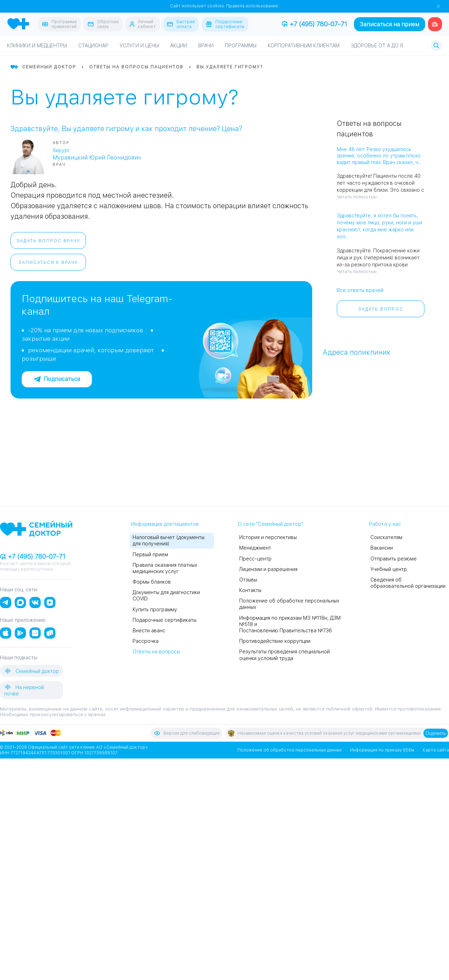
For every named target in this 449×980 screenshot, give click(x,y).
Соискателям (386, 537)
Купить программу (155, 610)
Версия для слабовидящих (187, 733)
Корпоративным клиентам (304, 46)
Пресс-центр (255, 559)
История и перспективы (268, 537)
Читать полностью (357, 197)
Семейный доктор (32, 671)
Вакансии (382, 548)
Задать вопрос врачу (48, 241)
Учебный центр (389, 569)
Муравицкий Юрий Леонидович (97, 158)
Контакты (250, 590)
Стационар (93, 46)
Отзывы (248, 580)
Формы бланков (152, 582)
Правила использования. (253, 6)
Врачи (206, 46)
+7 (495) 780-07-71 (314, 24)
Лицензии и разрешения (268, 569)
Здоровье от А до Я (377, 46)
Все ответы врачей (360, 290)
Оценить (436, 733)
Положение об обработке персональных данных (290, 750)
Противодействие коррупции (275, 641)
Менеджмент (255, 548)
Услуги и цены (139, 46)
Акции (179, 46)
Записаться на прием (390, 24)
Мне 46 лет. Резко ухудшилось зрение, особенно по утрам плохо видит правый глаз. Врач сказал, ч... (379, 156)
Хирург (61, 150)
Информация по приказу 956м (382, 750)
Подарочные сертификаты (165, 620)
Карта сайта (436, 750)
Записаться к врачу (48, 263)
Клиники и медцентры (37, 46)
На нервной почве (24, 690)
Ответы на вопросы (156, 652)
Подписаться (57, 379)
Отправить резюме (394, 559)
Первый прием (150, 554)
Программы (241, 46)
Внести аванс (149, 631)
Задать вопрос (381, 309)
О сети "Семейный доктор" (270, 524)
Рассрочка (146, 641)
